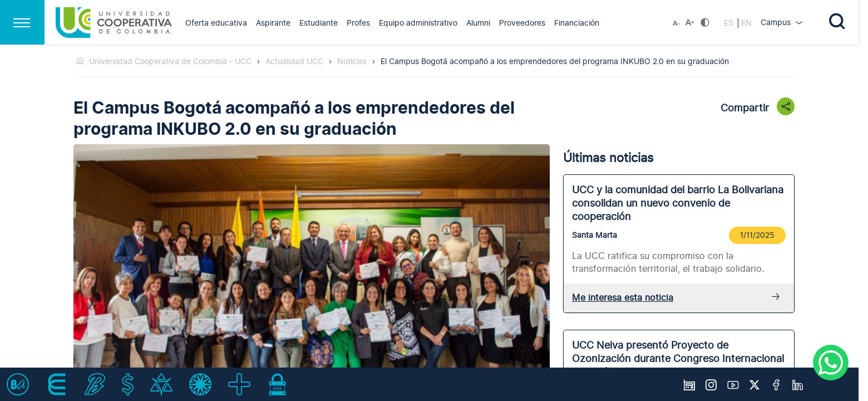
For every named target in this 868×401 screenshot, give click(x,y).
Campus (777, 23)
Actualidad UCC (294, 62)
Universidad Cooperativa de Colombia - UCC (170, 62)
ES (730, 23)
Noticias (352, 62)
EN (746, 23)
